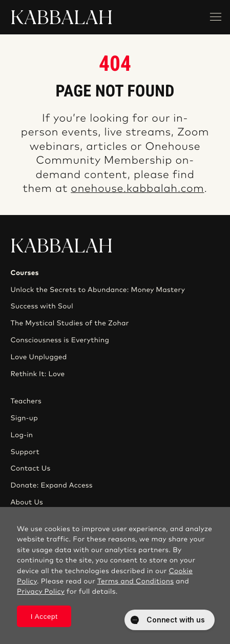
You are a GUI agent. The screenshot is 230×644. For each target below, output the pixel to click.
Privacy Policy (41, 592)
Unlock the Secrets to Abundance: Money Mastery (98, 290)
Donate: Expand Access (51, 485)
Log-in (22, 435)
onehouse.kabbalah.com (137, 189)
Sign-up (24, 418)
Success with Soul (41, 306)
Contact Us (30, 469)
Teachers (26, 401)
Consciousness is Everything (60, 340)
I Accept (44, 617)
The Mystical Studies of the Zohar (69, 323)
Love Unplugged (38, 357)
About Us (27, 502)
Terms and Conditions (136, 581)
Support (25, 452)
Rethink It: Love (37, 374)
